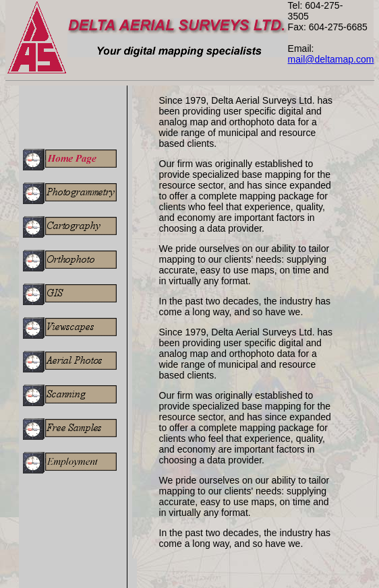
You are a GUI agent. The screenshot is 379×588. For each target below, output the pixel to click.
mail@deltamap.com (331, 59)
